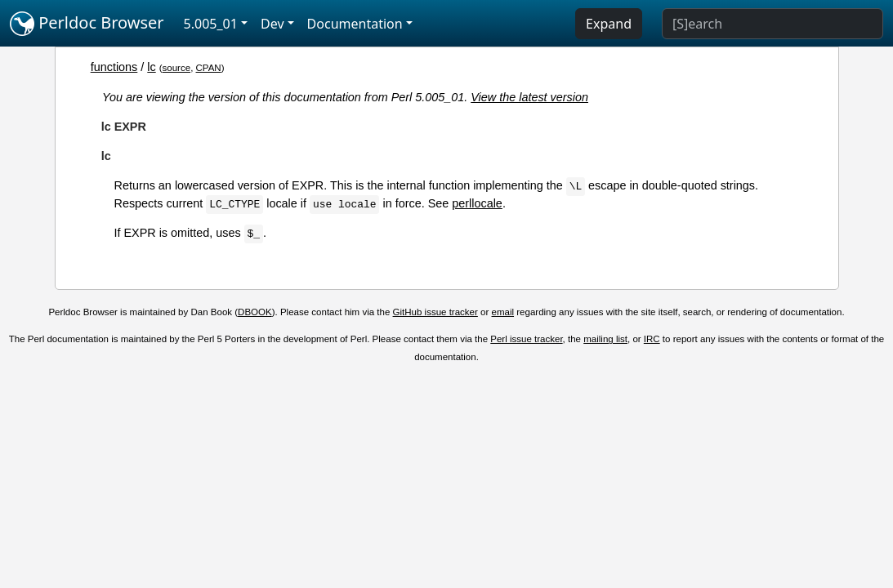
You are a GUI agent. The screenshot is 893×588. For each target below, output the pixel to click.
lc (151, 67)
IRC (652, 339)
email (503, 312)
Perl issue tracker (526, 339)
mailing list (605, 339)
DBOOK (255, 312)
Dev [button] (272, 24)
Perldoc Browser (87, 24)
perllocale (477, 203)
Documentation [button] (355, 24)
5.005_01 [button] (211, 24)
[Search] (772, 24)
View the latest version (529, 97)
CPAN (209, 68)
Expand (609, 24)
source (177, 68)
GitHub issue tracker (435, 312)
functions (114, 67)
